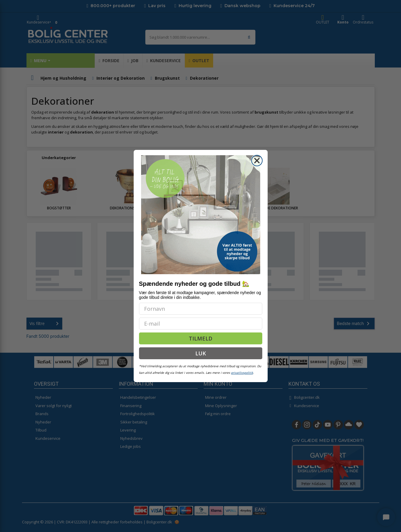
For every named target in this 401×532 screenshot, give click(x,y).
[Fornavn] (201, 309)
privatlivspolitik (242, 373)
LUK (201, 353)
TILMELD (200, 338)
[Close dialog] (257, 161)
